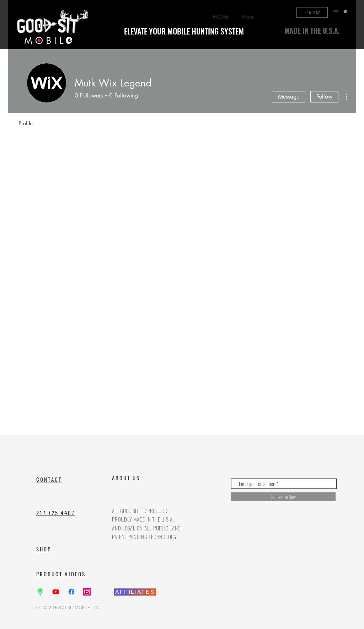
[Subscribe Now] (283, 497)
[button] (340, 11)
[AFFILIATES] (135, 592)
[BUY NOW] (312, 12)
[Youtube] (56, 592)
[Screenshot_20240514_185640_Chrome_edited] (40, 592)
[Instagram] (87, 592)
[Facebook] (71, 592)
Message (289, 97)
